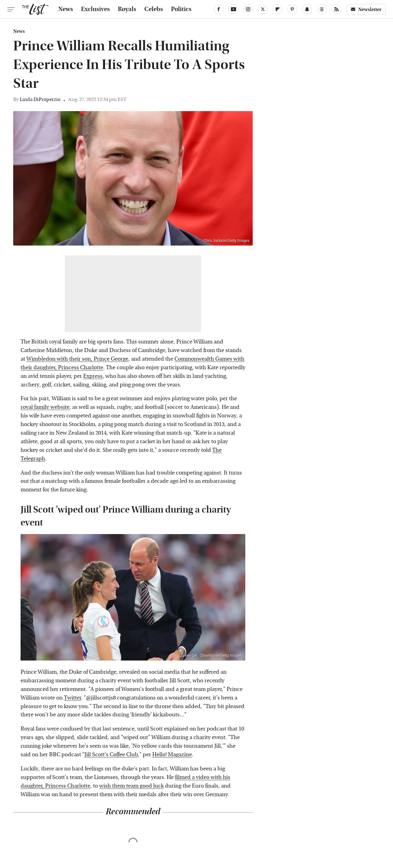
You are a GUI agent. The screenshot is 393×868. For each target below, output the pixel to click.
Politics (181, 9)
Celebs (154, 9)
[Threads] (322, 9)
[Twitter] (263, 9)
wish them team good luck (131, 786)
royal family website (45, 407)
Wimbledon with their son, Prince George (77, 359)
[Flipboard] (278, 9)
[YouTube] (233, 9)
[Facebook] (219, 9)
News (66, 9)
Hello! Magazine (172, 755)
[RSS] (337, 9)
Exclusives (95, 9)
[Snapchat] (307, 9)
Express (93, 376)
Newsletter (366, 9)
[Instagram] (248, 9)
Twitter (72, 698)
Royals (127, 9)
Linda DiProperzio (40, 99)
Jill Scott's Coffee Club (111, 755)
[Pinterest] (292, 9)
